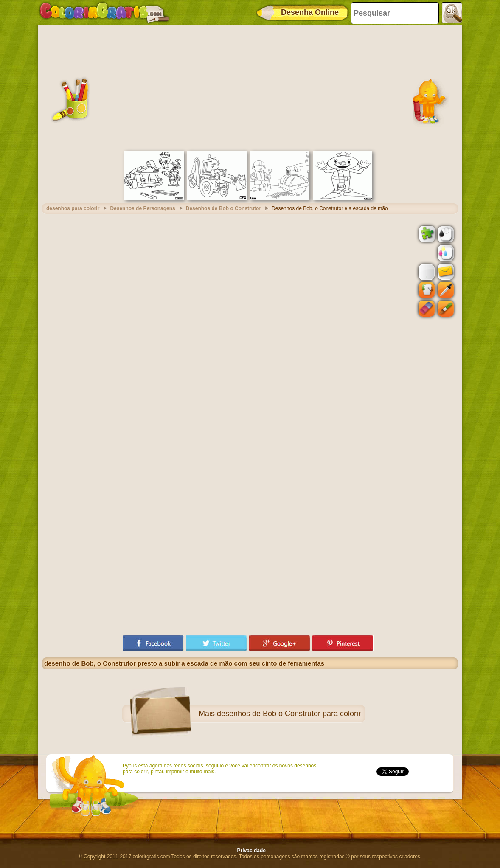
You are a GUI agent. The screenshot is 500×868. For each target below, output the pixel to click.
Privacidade (251, 851)
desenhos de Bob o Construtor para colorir (289, 714)
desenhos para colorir (73, 208)
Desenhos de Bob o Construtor (223, 208)
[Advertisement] (250, 87)
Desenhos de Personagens (142, 208)
